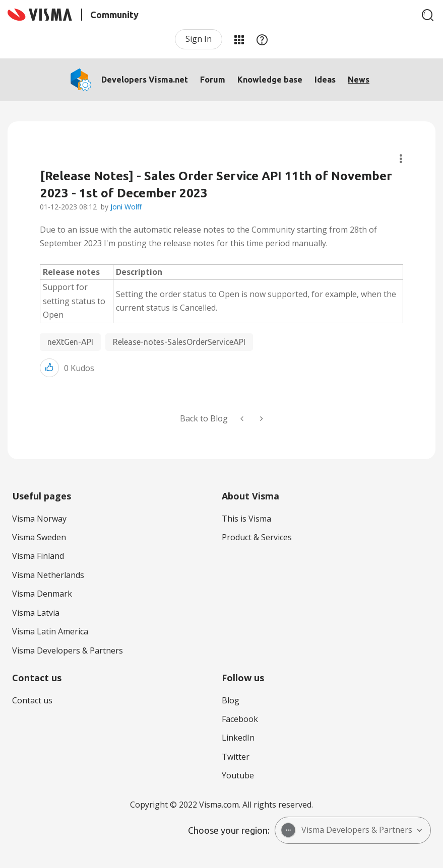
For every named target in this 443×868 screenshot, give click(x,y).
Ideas (325, 80)
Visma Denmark (42, 594)
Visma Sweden (39, 537)
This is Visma (246, 519)
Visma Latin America (50, 631)
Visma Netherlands (48, 575)
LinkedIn (238, 738)
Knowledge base (270, 80)
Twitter (236, 757)
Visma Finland (38, 556)
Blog (231, 700)
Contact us (32, 700)
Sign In (199, 39)
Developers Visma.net (145, 80)
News (359, 80)
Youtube (238, 775)
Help (262, 39)
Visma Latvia (36, 613)
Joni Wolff (126, 207)
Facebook (240, 719)
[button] (49, 368)
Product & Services (257, 537)
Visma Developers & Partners (68, 650)
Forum (213, 80)
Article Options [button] (401, 159)
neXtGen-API (70, 342)
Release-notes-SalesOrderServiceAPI (179, 342)
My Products (239, 39)
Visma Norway (39, 519)
